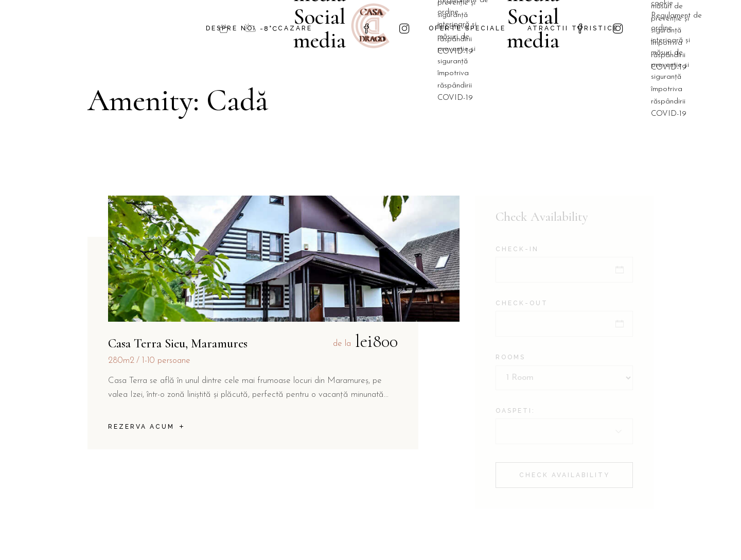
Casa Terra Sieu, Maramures (178, 343)
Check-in (517, 249)
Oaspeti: (515, 411)
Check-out (522, 303)
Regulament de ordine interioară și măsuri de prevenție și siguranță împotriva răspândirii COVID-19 (676, 65)
